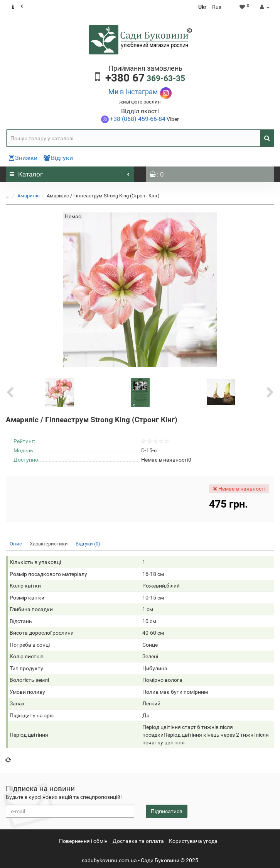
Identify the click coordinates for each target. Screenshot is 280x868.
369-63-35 (145, 78)
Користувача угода (193, 841)
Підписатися (167, 811)
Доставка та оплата (138, 841)
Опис (16, 544)
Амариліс (29, 196)
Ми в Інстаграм (133, 92)
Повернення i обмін (83, 841)
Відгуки (58, 158)
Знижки (23, 158)
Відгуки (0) (88, 544)
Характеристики (49, 544)
